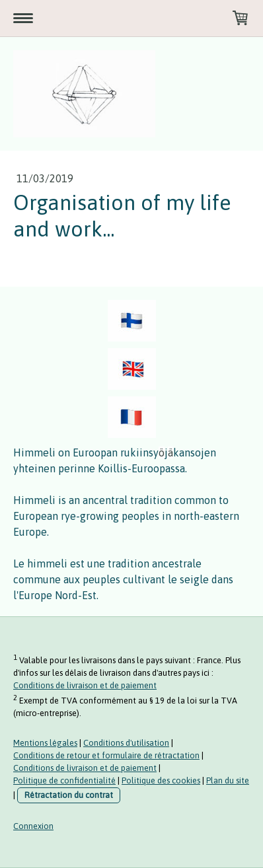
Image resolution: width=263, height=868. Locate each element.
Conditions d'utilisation (126, 743)
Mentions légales (45, 743)
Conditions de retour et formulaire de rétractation (106, 755)
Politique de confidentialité (64, 780)
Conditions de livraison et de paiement (85, 685)
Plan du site (228, 780)
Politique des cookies (161, 780)
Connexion (33, 826)
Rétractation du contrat (69, 795)
